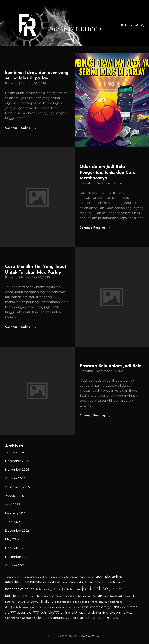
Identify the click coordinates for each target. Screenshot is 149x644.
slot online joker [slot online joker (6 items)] (122, 613)
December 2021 (17, 548)
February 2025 (16, 513)
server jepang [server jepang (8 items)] (17, 601)
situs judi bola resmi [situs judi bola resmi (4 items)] (111, 602)
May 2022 (12, 539)
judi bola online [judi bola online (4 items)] (71, 589)
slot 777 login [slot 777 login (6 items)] (37, 613)
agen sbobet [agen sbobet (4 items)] (87, 577)
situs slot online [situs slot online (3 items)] (73, 608)
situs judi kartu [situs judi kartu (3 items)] (42, 608)
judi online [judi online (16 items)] (95, 588)
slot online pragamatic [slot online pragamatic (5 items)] (20, 618)
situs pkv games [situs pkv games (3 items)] (57, 608)
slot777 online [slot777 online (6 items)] (59, 613)
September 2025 (17, 487)
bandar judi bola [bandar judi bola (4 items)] (57, 582)
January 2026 (15, 452)
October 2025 (15, 478)
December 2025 (17, 461)
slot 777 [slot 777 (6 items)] (133, 607)
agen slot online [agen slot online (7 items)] (109, 577)
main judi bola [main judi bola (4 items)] (53, 596)
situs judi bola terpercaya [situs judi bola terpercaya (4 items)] (20, 607)
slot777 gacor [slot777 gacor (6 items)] (15, 613)
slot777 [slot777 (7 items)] (119, 607)
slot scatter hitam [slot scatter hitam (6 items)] (84, 618)
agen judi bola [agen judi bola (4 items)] (13, 577)
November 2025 (17, 470)
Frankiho (12, 83)
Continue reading (20, 128)
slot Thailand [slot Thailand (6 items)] (109, 618)
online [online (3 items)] (79, 596)
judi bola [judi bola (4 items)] (55, 589)
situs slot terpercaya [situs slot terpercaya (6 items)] (97, 607)
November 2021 (17, 557)
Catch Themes (93, 636)
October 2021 (15, 565)
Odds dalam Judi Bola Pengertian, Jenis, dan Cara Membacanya (108, 173)
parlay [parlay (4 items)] (87, 596)
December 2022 (17, 531)
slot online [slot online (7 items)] (100, 612)
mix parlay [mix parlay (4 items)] (68, 596)
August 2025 (14, 496)
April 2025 (12, 504)
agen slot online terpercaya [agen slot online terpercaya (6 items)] (26, 582)
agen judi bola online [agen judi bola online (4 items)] (35, 577)
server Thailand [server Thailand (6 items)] (42, 602)
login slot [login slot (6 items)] (36, 596)
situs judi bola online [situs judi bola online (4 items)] (85, 602)
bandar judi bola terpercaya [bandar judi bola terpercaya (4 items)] (84, 582)
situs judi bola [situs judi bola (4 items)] (63, 602)
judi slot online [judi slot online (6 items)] (16, 596)
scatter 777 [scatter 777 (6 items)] (100, 596)
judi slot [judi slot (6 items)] (116, 589)
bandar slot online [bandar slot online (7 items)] (20, 589)
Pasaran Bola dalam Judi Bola (111, 366)
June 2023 (13, 522)
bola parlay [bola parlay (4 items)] (42, 589)
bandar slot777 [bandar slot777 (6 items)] (113, 582)
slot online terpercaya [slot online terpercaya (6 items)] (53, 618)
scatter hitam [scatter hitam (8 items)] (122, 596)
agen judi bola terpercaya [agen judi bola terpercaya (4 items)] (64, 577)
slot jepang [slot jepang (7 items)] (81, 612)
